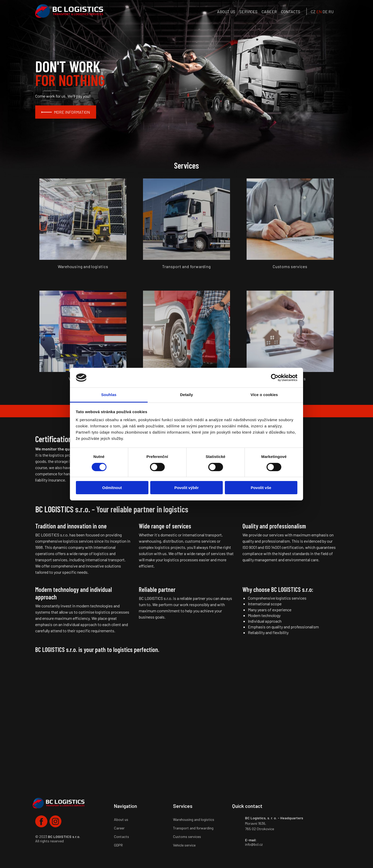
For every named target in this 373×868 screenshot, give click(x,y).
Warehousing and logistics (194, 819)
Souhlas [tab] (109, 395)
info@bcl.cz (254, 844)
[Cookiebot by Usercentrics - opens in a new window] (275, 378)
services (248, 12)
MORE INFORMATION (72, 112)
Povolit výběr (187, 488)
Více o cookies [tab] (264, 395)
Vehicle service (184, 845)
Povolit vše (261, 488)
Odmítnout (112, 488)
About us (226, 12)
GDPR (118, 845)
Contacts (291, 12)
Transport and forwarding (193, 828)
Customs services (187, 837)
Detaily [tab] (187, 395)
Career (269, 12)
